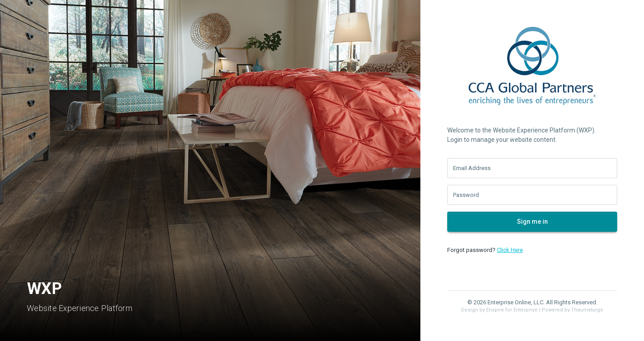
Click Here (510, 250)
